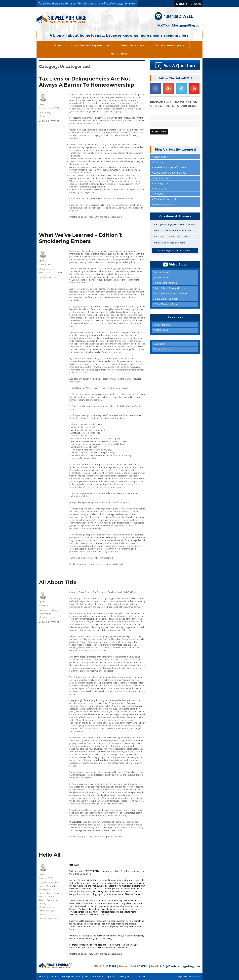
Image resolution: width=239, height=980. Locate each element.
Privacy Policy (162, 349)
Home (58, 45)
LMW (42, 105)
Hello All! (50, 855)
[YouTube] (194, 89)
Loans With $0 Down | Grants (49, 897)
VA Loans (159, 194)
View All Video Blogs (166, 304)
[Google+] (168, 89)
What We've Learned (50, 272)
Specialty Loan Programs (169, 45)
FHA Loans (45, 113)
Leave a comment (49, 121)
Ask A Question (179, 65)
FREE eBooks (162, 330)
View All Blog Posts (164, 204)
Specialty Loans (162, 178)
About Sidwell (162, 272)
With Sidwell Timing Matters (170, 288)
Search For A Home (133, 45)
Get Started (119, 53)
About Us (160, 344)
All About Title (58, 582)
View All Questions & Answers (175, 250)
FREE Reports (162, 325)
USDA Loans (46, 910)
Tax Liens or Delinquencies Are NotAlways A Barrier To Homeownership (87, 82)
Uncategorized (47, 116)
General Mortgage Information (47, 890)
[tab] (175, 225)
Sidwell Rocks (162, 278)
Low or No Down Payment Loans (91, 45)
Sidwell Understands (166, 283)
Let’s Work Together (166, 299)
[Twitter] (181, 89)
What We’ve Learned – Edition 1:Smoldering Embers (81, 238)
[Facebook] (156, 89)
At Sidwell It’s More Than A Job (172, 293)
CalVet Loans (46, 883)
